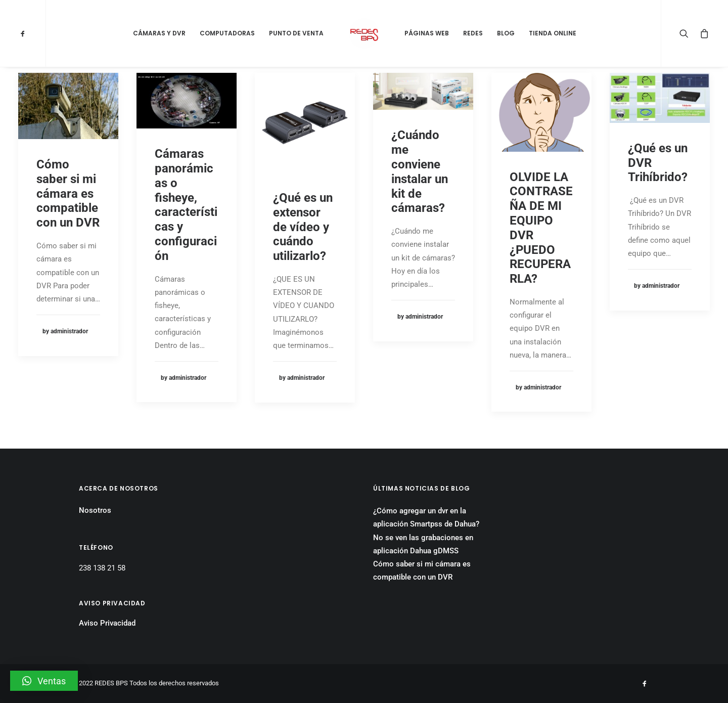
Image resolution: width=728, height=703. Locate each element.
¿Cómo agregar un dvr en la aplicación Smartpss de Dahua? (426, 517)
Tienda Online (553, 33)
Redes (473, 33)
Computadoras (227, 33)
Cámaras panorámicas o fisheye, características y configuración (186, 205)
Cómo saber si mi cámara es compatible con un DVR (68, 193)
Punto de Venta (296, 33)
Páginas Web (427, 33)
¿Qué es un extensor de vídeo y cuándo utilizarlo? (303, 227)
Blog (506, 33)
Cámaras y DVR (159, 33)
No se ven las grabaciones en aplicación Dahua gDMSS (423, 544)
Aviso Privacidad (107, 623)
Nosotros (95, 510)
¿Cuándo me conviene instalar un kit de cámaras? (420, 171)
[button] (44, 681)
